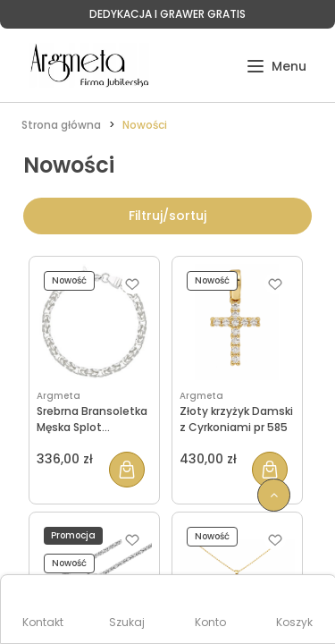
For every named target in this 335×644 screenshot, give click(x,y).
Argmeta (59, 396)
